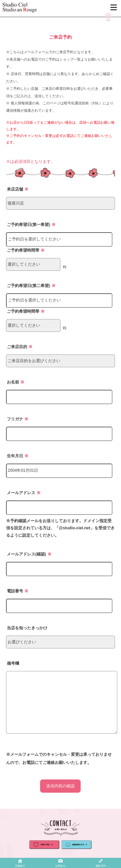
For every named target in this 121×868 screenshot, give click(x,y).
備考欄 (13, 663)
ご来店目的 (20, 347)
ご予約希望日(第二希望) (31, 286)
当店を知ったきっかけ (27, 628)
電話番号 (18, 591)
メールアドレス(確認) (29, 554)
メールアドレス (24, 493)
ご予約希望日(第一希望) (31, 225)
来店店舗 (18, 189)
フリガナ (18, 419)
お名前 (16, 382)
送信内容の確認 (60, 786)
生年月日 (18, 456)
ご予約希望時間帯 (26, 250)
